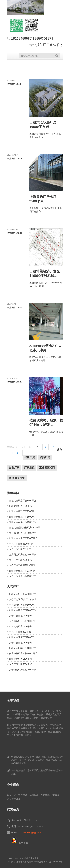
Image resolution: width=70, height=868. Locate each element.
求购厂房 (45, 457)
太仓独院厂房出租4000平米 (23, 621)
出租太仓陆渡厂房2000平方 (23, 637)
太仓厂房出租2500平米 (21, 560)
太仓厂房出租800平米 (20, 632)
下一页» (16, 453)
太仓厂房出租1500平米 (21, 616)
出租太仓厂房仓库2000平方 (23, 594)
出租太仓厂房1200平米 (21, 506)
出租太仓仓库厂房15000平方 (23, 538)
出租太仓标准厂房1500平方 (23, 511)
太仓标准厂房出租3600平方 (23, 533)
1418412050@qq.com (30, 833)
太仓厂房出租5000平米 (21, 664)
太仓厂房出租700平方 (20, 549)
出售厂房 (14, 468)
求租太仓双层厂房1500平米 (23, 522)
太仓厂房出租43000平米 (21, 544)
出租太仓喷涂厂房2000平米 (23, 610)
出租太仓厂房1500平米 (21, 659)
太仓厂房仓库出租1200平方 (23, 576)
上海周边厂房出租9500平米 (23, 555)
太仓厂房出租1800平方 (21, 643)
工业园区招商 (47, 468)
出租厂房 (30, 457)
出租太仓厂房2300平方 (21, 626)
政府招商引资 (17, 478)
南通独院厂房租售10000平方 (23, 653)
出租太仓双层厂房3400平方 (23, 501)
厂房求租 (29, 468)
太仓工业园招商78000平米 (22, 565)
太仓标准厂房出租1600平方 (23, 605)
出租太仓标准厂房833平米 (22, 571)
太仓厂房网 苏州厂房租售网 (23, 599)
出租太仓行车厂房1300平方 (23, 648)
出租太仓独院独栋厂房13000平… (26, 528)
